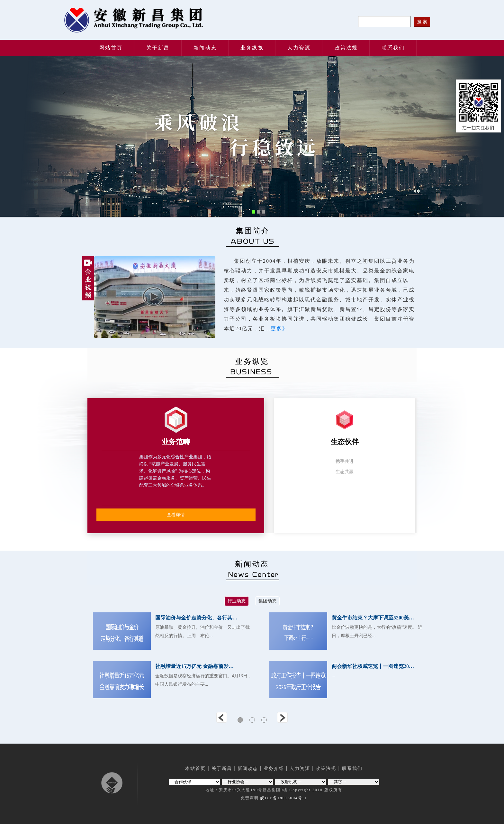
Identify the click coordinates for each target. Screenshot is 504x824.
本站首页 (195, 769)
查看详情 (176, 515)
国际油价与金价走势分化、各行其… (196, 618)
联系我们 (393, 48)
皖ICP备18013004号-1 (284, 798)
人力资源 (299, 48)
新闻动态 (205, 48)
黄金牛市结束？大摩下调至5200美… (373, 618)
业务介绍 (274, 769)
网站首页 (111, 48)
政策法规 (346, 48)
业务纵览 (252, 48)
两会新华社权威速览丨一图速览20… (373, 666)
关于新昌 (158, 48)
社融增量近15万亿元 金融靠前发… (194, 666)
